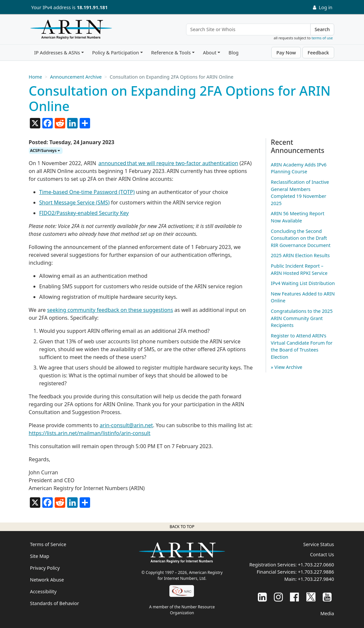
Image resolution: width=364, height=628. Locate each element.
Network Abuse (47, 580)
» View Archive (287, 367)
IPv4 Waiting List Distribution (303, 283)
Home (36, 77)
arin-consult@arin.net (126, 425)
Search (322, 29)
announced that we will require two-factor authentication (168, 163)
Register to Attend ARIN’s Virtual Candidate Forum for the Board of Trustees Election (302, 346)
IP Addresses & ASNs (57, 53)
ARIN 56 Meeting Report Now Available (298, 217)
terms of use (322, 38)
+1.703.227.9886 (316, 572)
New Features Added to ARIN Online (303, 297)
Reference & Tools (171, 53)
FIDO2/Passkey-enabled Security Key (84, 213)
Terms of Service (48, 544)
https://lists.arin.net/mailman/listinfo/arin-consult (90, 433)
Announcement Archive (76, 77)
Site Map (40, 556)
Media (327, 613)
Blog (234, 53)
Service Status (319, 544)
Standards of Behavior (55, 603)
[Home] (69, 31)
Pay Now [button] (286, 53)
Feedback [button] (318, 53)
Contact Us (322, 554)
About (210, 53)
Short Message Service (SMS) (75, 202)
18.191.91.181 (92, 7)
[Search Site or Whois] (249, 29)
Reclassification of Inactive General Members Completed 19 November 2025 (300, 193)
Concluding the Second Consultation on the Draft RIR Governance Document (301, 238)
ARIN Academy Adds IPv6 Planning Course (299, 168)
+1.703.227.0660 (316, 565)
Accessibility (43, 591)
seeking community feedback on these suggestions (110, 310)
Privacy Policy (45, 568)
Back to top (182, 527)
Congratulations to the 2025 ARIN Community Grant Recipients (302, 318)
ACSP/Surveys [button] (45, 151)
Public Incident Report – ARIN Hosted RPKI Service (299, 269)
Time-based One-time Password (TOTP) (87, 192)
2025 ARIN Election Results (300, 255)
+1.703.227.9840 (316, 579)
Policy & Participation (115, 53)
